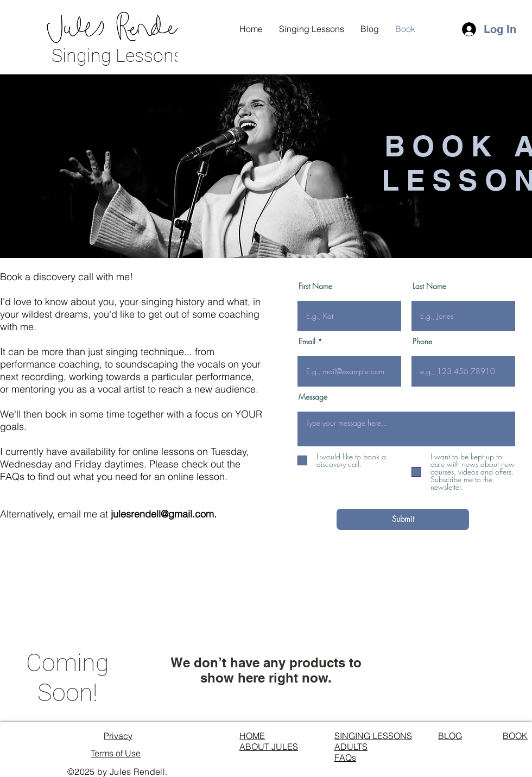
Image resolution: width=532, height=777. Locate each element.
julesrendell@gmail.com (162, 514)
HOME (252, 736)
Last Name (429, 286)
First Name (315, 286)
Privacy (118, 736)
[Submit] (403, 519)
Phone (422, 342)
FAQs (345, 757)
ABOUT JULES (269, 747)
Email (307, 342)
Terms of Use (116, 753)
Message (313, 397)
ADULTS (351, 747)
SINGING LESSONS (373, 736)
